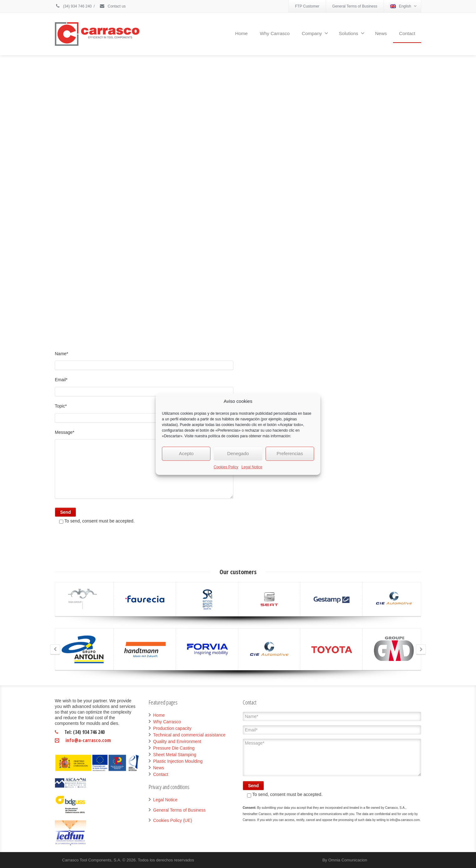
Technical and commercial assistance (189, 735)
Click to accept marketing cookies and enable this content (238, 196)
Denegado (238, 453)
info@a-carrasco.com (88, 740)
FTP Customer (307, 6)
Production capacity (172, 728)
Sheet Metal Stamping (175, 755)
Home (241, 33)
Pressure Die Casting (174, 748)
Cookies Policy (226, 467)
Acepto (186, 453)
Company (315, 33)
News (381, 33)
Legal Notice (252, 467)
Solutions (352, 33)
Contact (407, 33)
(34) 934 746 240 (73, 6)
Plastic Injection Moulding (178, 761)
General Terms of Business (355, 6)
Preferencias (290, 453)
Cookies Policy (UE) (173, 820)
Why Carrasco (275, 33)
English (403, 6)
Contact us (112, 6)
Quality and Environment (177, 741)
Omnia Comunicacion (348, 860)
